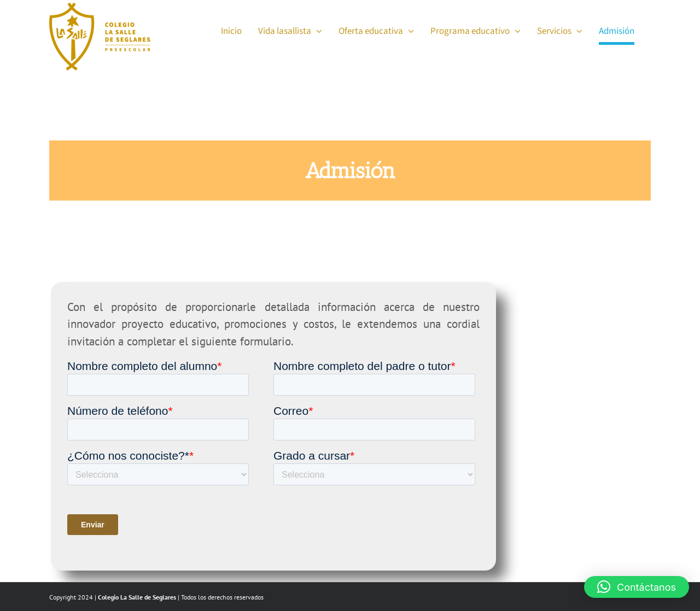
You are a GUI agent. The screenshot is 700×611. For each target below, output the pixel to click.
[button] (637, 587)
